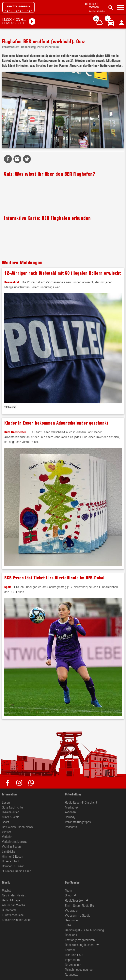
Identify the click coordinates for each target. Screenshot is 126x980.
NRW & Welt (10, 817)
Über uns (71, 935)
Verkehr (7, 836)
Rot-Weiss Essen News (17, 827)
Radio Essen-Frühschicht (81, 802)
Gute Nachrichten (15, 432)
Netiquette (72, 974)
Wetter (7, 832)
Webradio (71, 910)
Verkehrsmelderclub (15, 841)
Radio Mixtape (11, 900)
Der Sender (72, 882)
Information (9, 794)
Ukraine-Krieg (11, 812)
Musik (6, 882)
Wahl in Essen (11, 846)
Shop (68, 895)
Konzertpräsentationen (17, 920)
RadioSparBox (74, 900)
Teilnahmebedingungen (80, 969)
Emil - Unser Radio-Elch (80, 905)
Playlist (6, 890)
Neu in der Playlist (14, 895)
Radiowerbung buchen (79, 945)
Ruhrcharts (9, 910)
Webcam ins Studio (78, 915)
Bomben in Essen (13, 866)
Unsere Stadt (11, 861)
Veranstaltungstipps (78, 822)
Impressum (72, 960)
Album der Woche (14, 905)
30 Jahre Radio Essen (17, 871)
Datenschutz (73, 965)
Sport (8, 587)
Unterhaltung (73, 794)
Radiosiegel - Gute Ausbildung (84, 930)
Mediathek (72, 807)
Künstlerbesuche (13, 915)
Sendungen (72, 920)
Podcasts (71, 827)
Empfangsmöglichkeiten (80, 940)
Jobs (68, 925)
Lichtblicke (8, 851)
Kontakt (70, 950)
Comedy (70, 817)
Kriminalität (12, 282)
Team (68, 890)
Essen (6, 802)
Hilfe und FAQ (74, 955)
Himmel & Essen (13, 856)
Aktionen (70, 812)
